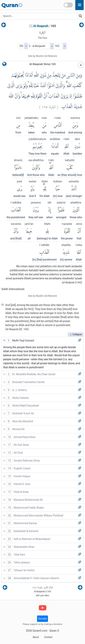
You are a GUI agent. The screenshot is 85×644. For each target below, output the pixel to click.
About (36, 637)
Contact (48, 637)
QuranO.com (40, 631)
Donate (42, 619)
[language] (4, 65)
